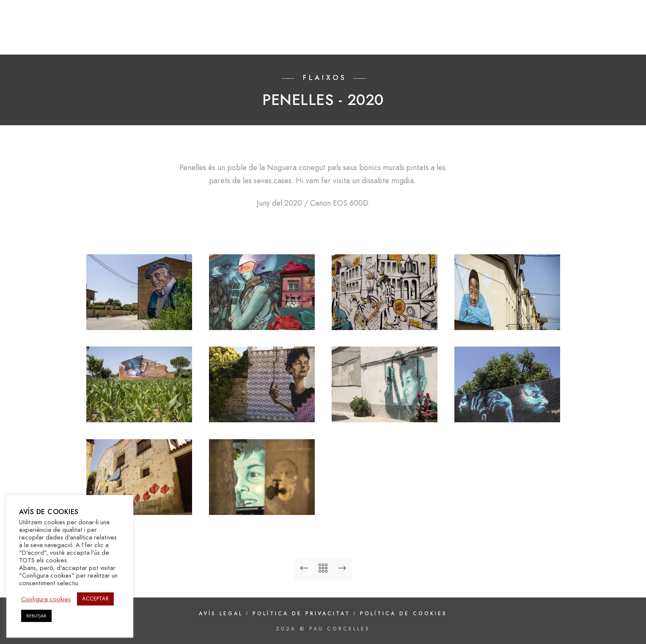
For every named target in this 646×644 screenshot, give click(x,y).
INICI (318, 34)
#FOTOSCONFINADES (473, 34)
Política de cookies (404, 614)
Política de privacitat (303, 614)
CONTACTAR (597, 34)
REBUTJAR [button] (36, 616)
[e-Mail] (613, 17)
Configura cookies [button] (46, 599)
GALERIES (360, 34)
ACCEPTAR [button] (95, 599)
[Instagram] (599, 17)
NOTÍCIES (542, 34)
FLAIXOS (407, 34)
